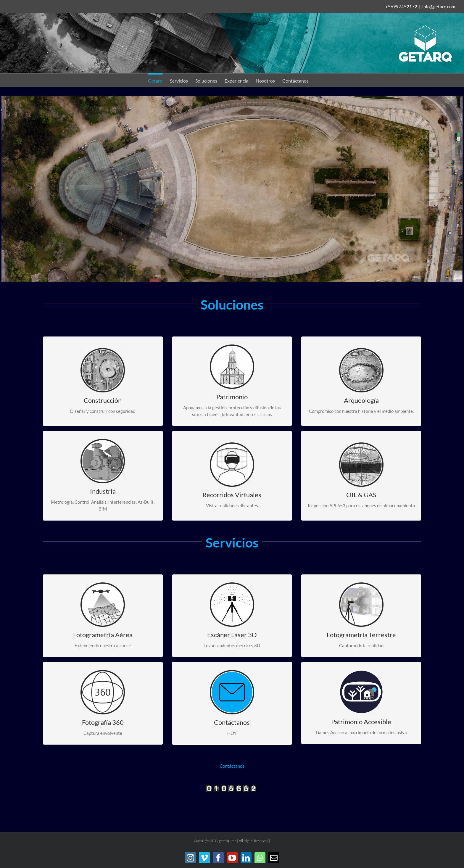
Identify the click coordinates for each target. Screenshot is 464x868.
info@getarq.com (439, 7)
